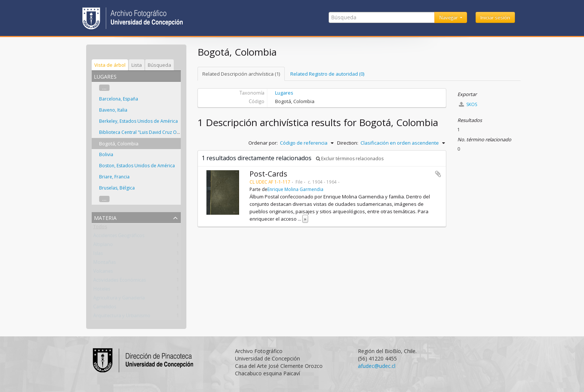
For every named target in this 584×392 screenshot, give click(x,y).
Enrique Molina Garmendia (295, 189)
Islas (98, 255)
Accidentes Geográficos (119, 237)
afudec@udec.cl (377, 366)
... (104, 88)
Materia (105, 217)
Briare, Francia (114, 177)
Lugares (284, 93)
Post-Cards (268, 174)
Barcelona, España (119, 99)
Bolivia (106, 154)
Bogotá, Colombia (119, 144)
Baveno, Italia (113, 110)
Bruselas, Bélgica (117, 188)
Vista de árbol (110, 65)
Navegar (449, 17)
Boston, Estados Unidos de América (137, 166)
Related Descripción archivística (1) (241, 74)
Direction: (348, 143)
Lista (137, 65)
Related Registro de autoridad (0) (327, 74)
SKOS (468, 104)
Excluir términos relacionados (350, 159)
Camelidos (105, 308)
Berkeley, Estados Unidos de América (138, 121)
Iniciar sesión (495, 17)
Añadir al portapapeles (438, 174)
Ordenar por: (263, 143)
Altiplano (103, 246)
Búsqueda (159, 65)
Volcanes (103, 273)
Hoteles (102, 290)
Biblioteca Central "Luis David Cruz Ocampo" (146, 132)
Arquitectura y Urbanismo (122, 317)
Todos (100, 228)
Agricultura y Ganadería (119, 299)
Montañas (105, 264)
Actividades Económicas (120, 281)
